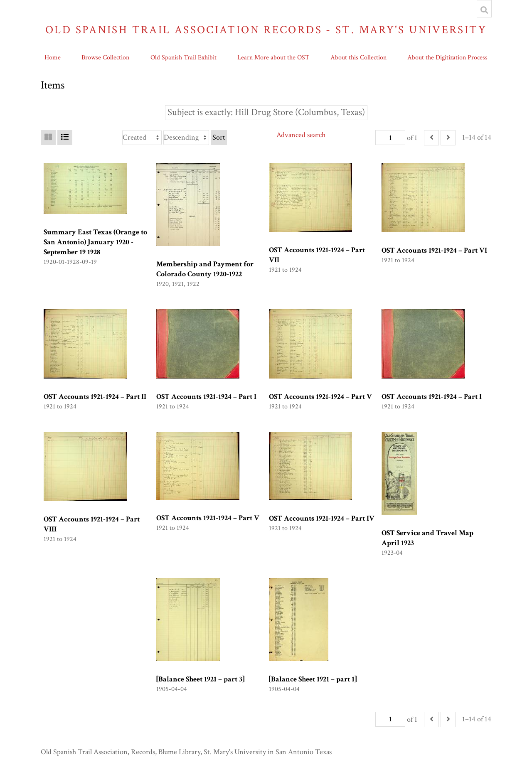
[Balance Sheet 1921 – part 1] (313, 679)
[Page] (390, 138)
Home (53, 58)
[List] (65, 138)
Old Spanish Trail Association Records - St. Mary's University (266, 30)
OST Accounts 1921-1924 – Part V (320, 397)
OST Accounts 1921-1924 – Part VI (434, 250)
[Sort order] (186, 138)
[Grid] (48, 138)
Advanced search (301, 135)
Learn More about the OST (273, 58)
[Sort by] (142, 138)
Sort (219, 137)
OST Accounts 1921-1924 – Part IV (322, 518)
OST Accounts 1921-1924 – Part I (206, 397)
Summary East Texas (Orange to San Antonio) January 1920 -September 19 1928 (95, 242)
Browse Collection (105, 58)
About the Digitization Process (447, 58)
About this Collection (358, 58)
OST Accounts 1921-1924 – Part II (95, 397)
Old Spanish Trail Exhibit (183, 58)
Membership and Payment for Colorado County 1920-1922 (205, 269)
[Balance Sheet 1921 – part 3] (200, 679)
